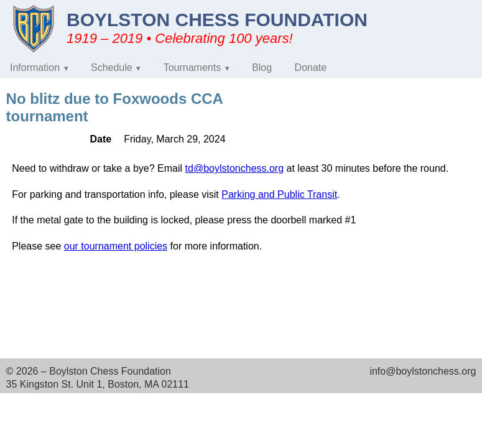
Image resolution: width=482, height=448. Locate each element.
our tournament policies (116, 246)
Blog (262, 68)
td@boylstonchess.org (235, 168)
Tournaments (192, 68)
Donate (311, 68)
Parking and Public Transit (279, 194)
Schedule (112, 68)
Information (35, 68)
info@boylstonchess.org (423, 371)
